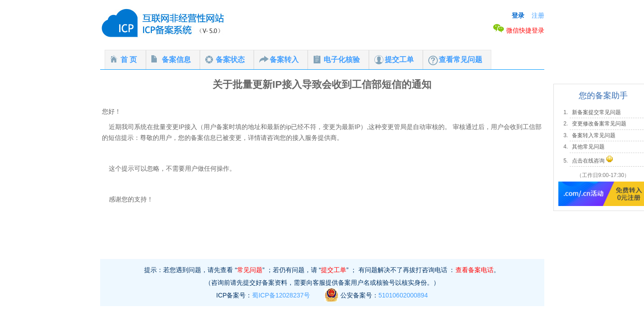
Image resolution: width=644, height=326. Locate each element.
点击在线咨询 (588, 161)
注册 (538, 15)
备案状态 (230, 60)
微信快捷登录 (518, 30)
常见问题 (250, 270)
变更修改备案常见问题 (599, 124)
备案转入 (284, 60)
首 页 (129, 60)
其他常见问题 (588, 147)
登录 (518, 15)
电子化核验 (342, 60)
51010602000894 (403, 295)
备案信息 (176, 60)
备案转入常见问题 (594, 135)
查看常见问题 (460, 60)
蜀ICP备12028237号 (281, 295)
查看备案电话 (475, 270)
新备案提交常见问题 (596, 112)
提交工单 (399, 60)
